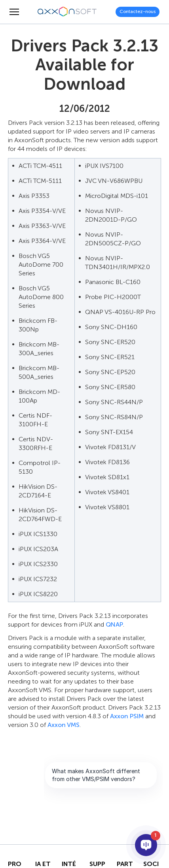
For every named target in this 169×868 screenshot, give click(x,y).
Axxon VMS (64, 725)
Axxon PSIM (127, 716)
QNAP (114, 624)
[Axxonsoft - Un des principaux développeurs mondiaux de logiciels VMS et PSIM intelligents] (67, 12)
